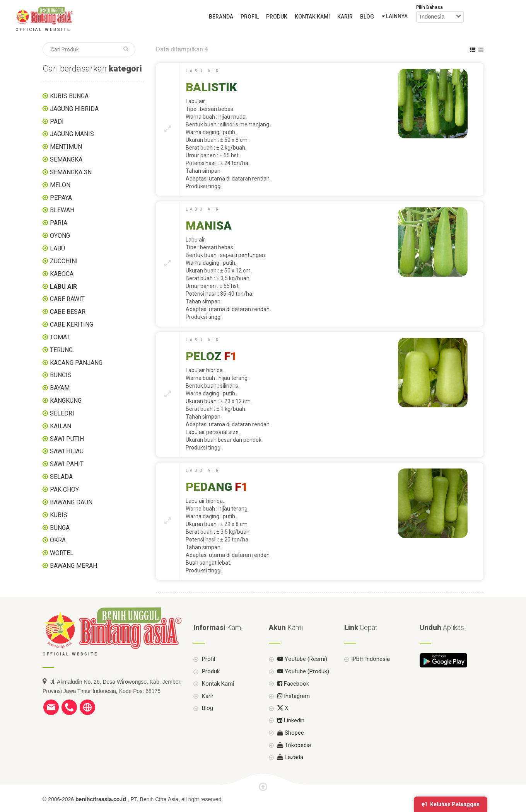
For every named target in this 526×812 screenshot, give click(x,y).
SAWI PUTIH (67, 439)
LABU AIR (63, 287)
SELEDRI (62, 413)
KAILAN (61, 426)
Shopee (290, 745)
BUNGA (60, 528)
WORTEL (62, 553)
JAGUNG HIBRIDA (74, 109)
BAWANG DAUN (71, 502)
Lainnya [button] (395, 16)
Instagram (293, 708)
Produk (277, 17)
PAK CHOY (64, 489)
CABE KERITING (72, 324)
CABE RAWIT (67, 299)
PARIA (59, 223)
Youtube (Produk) (302, 683)
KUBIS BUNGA (69, 96)
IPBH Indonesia (371, 671)
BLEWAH (62, 210)
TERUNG (61, 350)
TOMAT (60, 337)
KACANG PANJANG (76, 363)
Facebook (292, 696)
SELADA (61, 477)
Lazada (289, 769)
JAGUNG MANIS (72, 134)
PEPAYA (61, 198)
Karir (345, 17)
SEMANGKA (66, 159)
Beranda (221, 17)
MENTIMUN (66, 147)
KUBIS (59, 515)
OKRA (58, 540)
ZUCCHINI (64, 261)
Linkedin (290, 732)
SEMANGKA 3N (71, 172)
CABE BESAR (68, 312)
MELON (60, 185)
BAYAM (60, 388)
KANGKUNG (66, 401)
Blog (367, 17)
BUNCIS (61, 375)
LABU (57, 248)
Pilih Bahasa (430, 7)
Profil (250, 17)
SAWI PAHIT (67, 464)
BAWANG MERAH (73, 566)
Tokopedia (293, 757)
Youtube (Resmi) (301, 671)
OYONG (60, 236)
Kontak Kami (312, 17)
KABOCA (62, 274)
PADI (57, 122)
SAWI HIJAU (67, 451)
